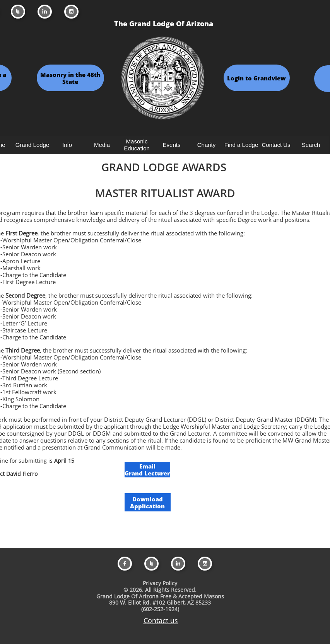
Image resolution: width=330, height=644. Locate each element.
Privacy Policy (160, 583)
